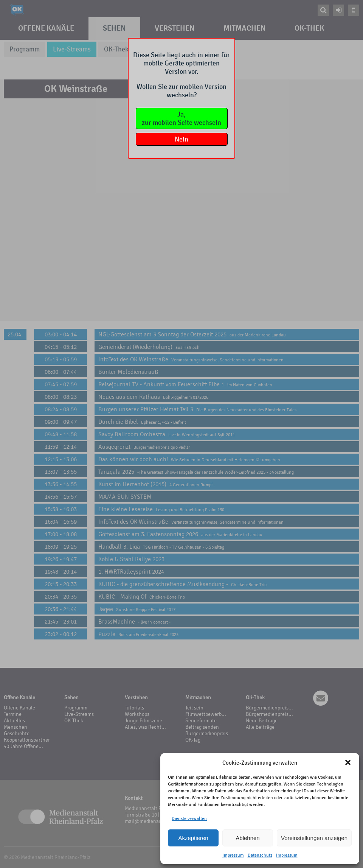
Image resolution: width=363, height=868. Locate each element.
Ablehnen (247, 838)
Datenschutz (260, 855)
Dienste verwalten (189, 818)
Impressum (233, 855)
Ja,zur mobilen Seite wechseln (181, 118)
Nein (181, 139)
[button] (348, 762)
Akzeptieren (193, 838)
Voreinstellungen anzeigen (314, 838)
